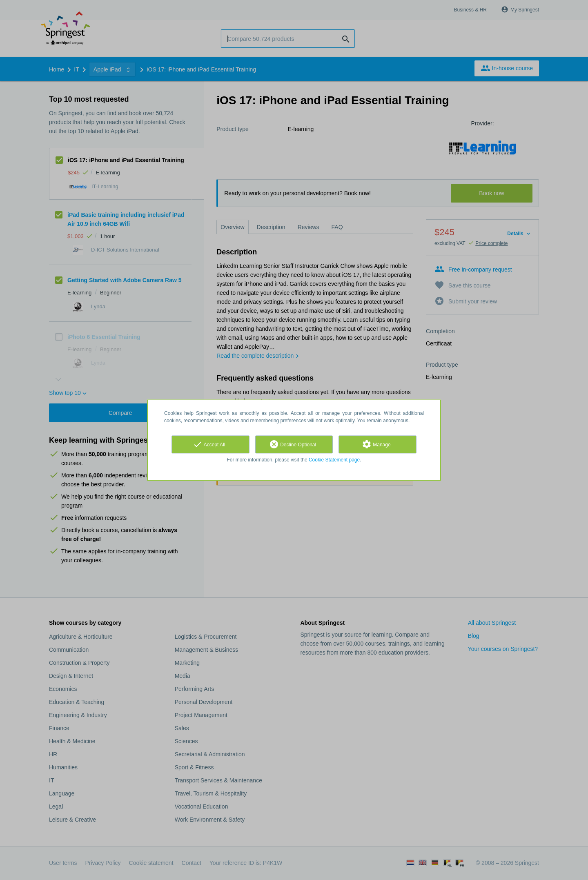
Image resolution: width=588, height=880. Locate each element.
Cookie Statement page (334, 460)
